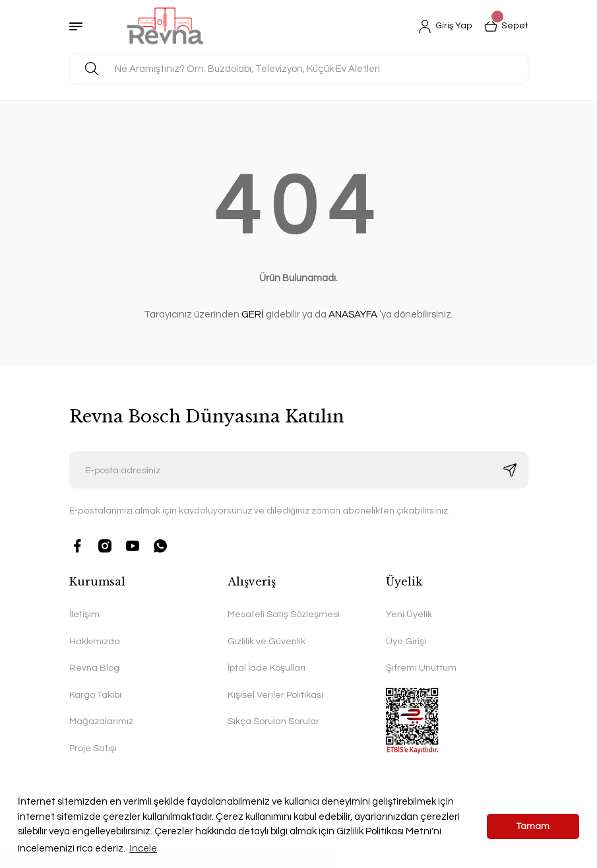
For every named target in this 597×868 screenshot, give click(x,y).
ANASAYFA (353, 315)
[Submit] (510, 470)
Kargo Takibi (95, 695)
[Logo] (166, 26)
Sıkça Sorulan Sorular (273, 721)
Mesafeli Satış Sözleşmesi (284, 614)
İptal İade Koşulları (267, 668)
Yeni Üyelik (409, 614)
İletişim (84, 614)
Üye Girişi (406, 641)
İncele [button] (143, 849)
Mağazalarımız (101, 721)
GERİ (253, 315)
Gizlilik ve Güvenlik (267, 641)
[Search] (299, 69)
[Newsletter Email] (299, 470)
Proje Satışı (93, 748)
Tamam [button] (533, 826)
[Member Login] (445, 26)
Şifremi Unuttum (421, 668)
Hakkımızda (95, 641)
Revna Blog (94, 668)
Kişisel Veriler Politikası (275, 695)
